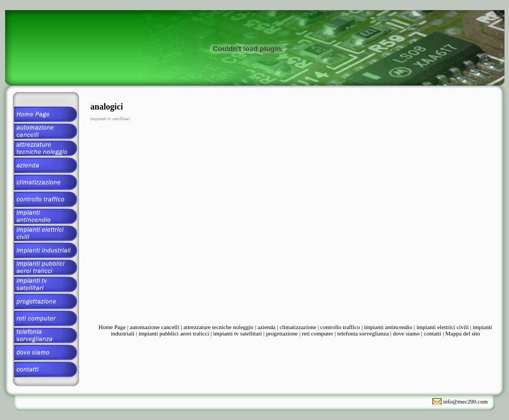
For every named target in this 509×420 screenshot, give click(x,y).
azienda (267, 327)
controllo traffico (340, 327)
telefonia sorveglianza (363, 333)
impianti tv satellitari (237, 333)
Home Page (112, 327)
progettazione (282, 333)
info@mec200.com (465, 401)
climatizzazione (298, 327)
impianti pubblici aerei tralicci (174, 333)
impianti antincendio (388, 327)
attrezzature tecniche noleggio (218, 327)
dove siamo (406, 333)
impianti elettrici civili (443, 327)
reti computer (317, 333)
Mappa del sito (463, 333)
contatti (433, 333)
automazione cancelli (154, 327)
